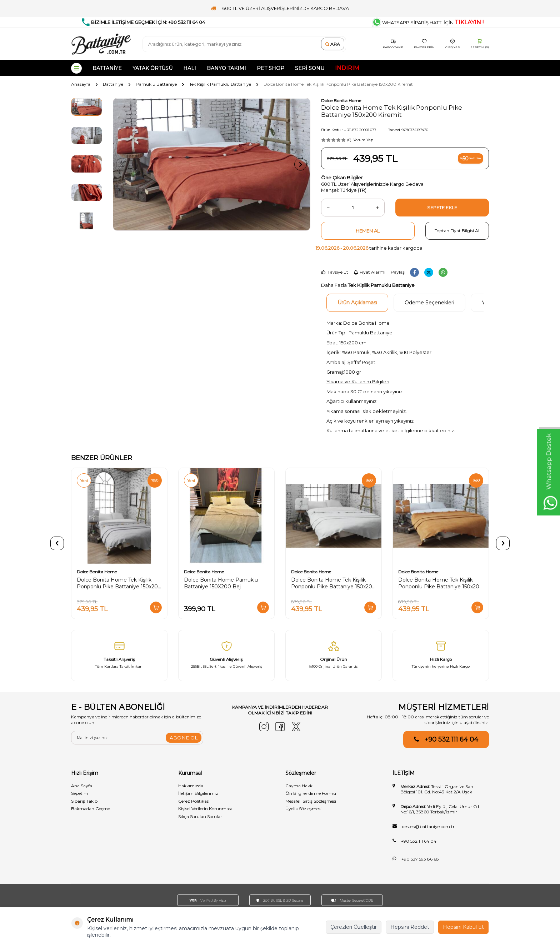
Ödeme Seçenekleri (429, 303)
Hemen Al (368, 231)
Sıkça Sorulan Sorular (200, 816)
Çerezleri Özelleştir (354, 927)
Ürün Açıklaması (357, 303)
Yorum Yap (363, 140)
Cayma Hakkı (299, 786)
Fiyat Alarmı (369, 272)
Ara (333, 44)
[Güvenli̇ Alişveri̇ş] (226, 656)
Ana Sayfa (82, 786)
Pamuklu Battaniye (156, 84)
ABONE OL (183, 738)
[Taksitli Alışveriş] (119, 656)
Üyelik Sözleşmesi (303, 809)
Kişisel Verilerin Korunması (205, 809)
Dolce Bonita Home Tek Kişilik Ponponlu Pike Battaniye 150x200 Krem (333, 583)
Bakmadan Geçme (91, 809)
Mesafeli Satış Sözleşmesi (311, 801)
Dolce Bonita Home (341, 101)
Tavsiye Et (335, 272)
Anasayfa (81, 84)
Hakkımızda (191, 786)
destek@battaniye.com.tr (428, 826)
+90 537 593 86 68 (420, 859)
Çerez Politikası (194, 801)
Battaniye (113, 84)
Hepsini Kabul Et (463, 927)
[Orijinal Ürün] (334, 656)
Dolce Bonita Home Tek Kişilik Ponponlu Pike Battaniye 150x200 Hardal (441, 583)
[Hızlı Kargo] (441, 656)
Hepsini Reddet (410, 927)
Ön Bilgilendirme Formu (311, 793)
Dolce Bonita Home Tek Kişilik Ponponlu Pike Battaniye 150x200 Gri (119, 583)
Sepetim (80, 793)
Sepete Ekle (442, 208)
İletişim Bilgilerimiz (198, 793)
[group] (212, 164)
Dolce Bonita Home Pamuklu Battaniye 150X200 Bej (221, 583)
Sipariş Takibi (85, 801)
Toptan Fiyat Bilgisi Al (457, 231)
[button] (125, 165)
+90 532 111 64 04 (451, 739)
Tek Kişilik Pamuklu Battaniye (220, 84)
